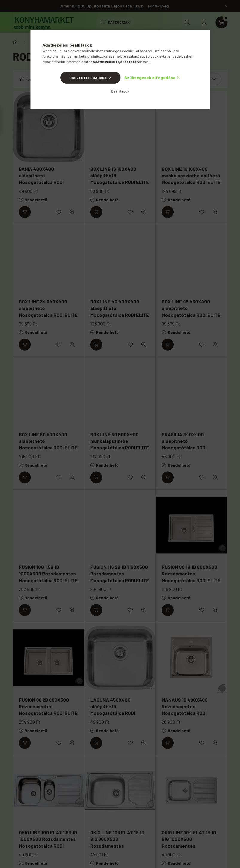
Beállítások (120, 91)
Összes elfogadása (88, 78)
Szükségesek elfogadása (150, 77)
